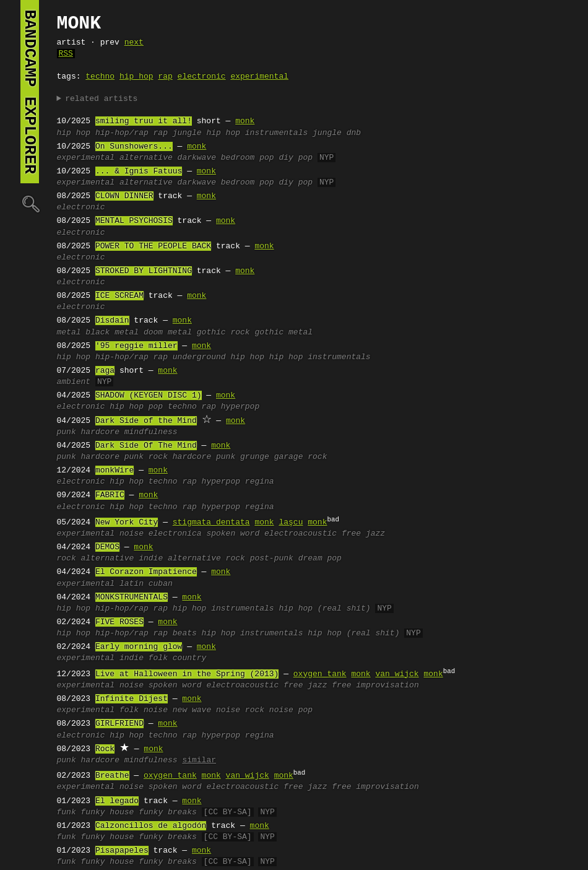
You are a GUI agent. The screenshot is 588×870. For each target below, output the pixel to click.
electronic (202, 77)
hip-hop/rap (122, 133)
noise (132, 534)
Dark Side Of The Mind (146, 446)
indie (151, 559)
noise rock (240, 710)
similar (199, 760)
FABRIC (110, 495)
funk (67, 812)
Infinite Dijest (132, 699)
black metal (112, 333)
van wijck (397, 674)
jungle (187, 133)
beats (185, 633)
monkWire (115, 471)
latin (132, 584)
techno (100, 77)
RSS (66, 54)
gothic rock (223, 333)
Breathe (112, 776)
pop (156, 407)
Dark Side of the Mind (146, 421)
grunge (255, 457)
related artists (101, 99)
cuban (161, 584)
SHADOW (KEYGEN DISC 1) (149, 396)
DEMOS (107, 547)
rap (165, 77)
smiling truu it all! (144, 121)
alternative (146, 158)
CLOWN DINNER (124, 196)
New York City (127, 523)
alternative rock (206, 559)
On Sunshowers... (134, 147)
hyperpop (240, 407)
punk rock (146, 457)
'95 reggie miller (136, 346)
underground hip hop (218, 357)
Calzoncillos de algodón (151, 826)
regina (260, 482)
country (190, 658)
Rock (105, 749)
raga (105, 371)
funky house (108, 812)
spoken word (233, 534)
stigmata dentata (211, 523)
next (134, 43)
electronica (175, 534)
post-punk (272, 559)
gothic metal (283, 333)
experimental (259, 77)
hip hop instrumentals (257, 133)
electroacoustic (300, 534)
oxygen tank (320, 674)
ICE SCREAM (119, 296)
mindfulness (151, 432)
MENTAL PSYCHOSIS (134, 221)
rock (67, 559)
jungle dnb (337, 133)
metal (69, 333)
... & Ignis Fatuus (139, 172)
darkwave (197, 158)
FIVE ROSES (119, 622)
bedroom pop (248, 158)
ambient (74, 382)
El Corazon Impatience (146, 572)
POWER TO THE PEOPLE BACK (153, 246)
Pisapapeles (122, 851)
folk (158, 658)
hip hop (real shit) (324, 609)
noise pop (291, 710)
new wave (192, 710)
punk (67, 432)
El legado (117, 801)
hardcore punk (204, 457)
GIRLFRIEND (119, 724)
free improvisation (375, 685)
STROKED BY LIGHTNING (144, 271)
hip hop (136, 77)
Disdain (112, 321)
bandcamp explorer (30, 92)
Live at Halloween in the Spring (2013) (187, 674)
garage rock (301, 457)
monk (245, 121)
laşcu (291, 523)
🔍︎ (30, 203)
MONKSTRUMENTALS (132, 598)
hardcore (100, 432)
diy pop (296, 158)
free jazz (363, 534)
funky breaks (168, 812)
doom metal (168, 333)
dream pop (320, 559)
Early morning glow (139, 647)
